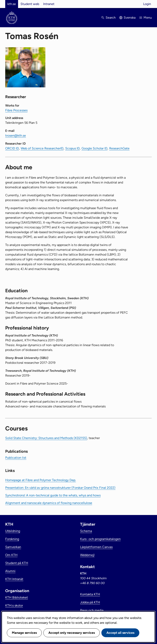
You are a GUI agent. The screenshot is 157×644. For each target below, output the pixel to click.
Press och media (92, 610)
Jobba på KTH (90, 602)
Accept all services (120, 633)
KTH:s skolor (14, 605)
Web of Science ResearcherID (42, 148)
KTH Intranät (14, 579)
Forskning (12, 539)
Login (147, 4)
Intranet (49, 4)
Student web (30, 4)
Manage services (24, 633)
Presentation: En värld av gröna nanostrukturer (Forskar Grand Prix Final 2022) (60, 488)
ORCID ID (12, 148)
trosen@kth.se (16, 136)
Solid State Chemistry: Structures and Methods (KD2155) (46, 438)
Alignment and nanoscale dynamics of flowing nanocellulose (49, 503)
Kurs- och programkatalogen (100, 539)
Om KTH (11, 555)
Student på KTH (17, 563)
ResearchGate (119, 148)
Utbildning (13, 531)
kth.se (12, 4)
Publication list (16, 458)
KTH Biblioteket (17, 597)
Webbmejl (87, 555)
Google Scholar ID (94, 148)
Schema (86, 531)
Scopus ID (72, 148)
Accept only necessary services (72, 633)
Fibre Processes (16, 110)
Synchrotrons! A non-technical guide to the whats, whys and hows (53, 495)
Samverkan (13, 547)
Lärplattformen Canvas (96, 547)
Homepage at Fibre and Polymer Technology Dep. (41, 480)
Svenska (130, 18)
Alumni (10, 571)
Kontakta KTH (90, 594)
